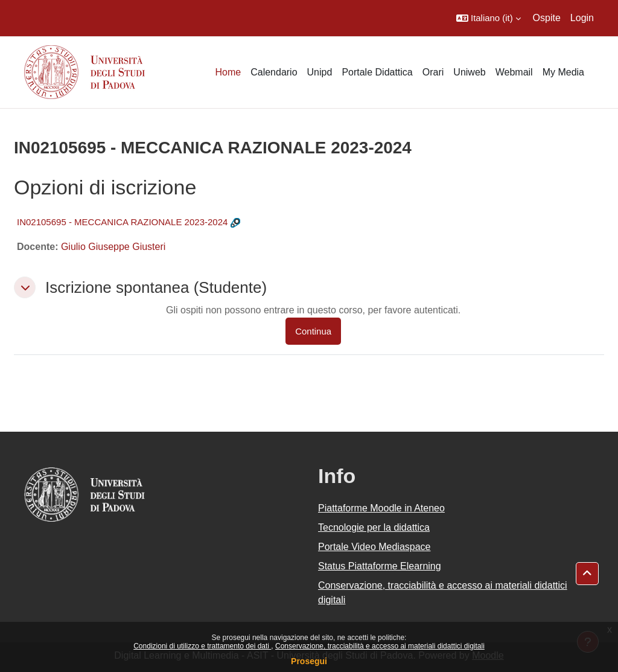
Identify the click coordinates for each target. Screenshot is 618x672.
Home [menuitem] (228, 72)
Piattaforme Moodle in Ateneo (381, 508)
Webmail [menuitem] (514, 72)
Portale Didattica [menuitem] (377, 72)
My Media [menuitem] (563, 72)
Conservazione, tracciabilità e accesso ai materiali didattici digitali (380, 646)
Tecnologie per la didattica (374, 527)
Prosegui (309, 661)
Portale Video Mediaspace (374, 547)
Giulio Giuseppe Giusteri (113, 247)
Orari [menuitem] (433, 72)
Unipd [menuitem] (320, 72)
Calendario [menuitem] (274, 72)
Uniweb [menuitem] (469, 72)
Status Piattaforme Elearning (380, 566)
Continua (313, 331)
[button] (489, 18)
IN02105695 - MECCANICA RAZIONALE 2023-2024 (122, 222)
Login (582, 18)
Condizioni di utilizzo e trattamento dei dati (202, 646)
